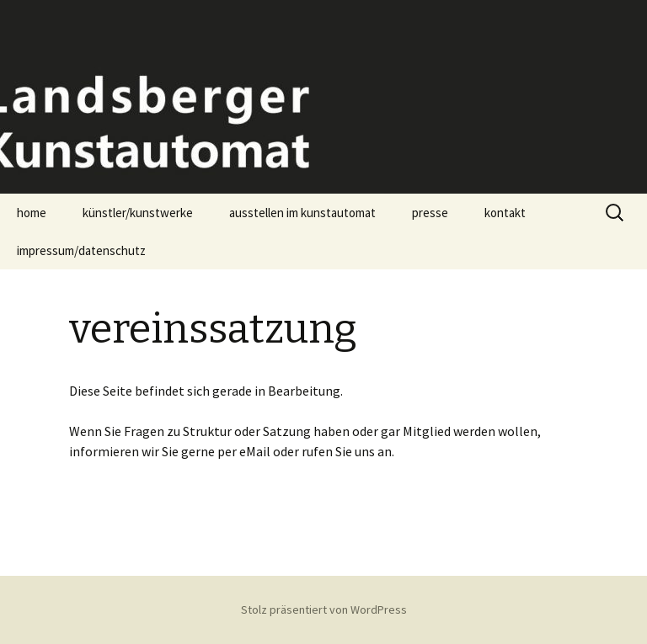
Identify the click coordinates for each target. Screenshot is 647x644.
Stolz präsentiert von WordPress (324, 609)
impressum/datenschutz (81, 250)
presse (430, 213)
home (32, 213)
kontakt (505, 213)
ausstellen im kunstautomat (302, 213)
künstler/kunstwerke (138, 213)
